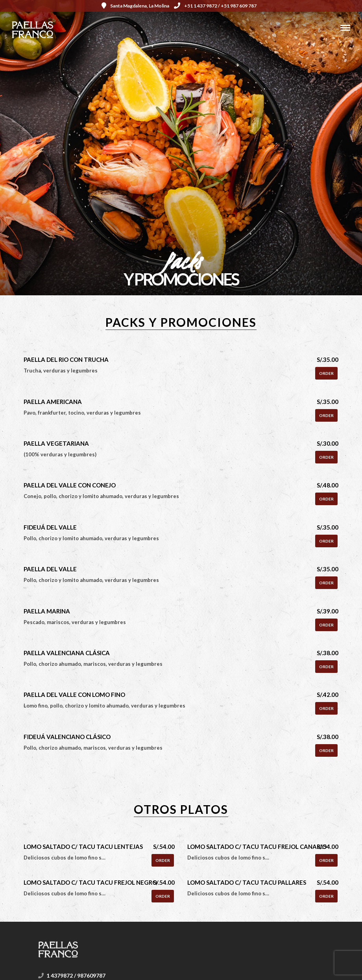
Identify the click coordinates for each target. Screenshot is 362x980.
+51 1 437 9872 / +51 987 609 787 (215, 6)
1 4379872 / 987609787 (76, 975)
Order (326, 373)
